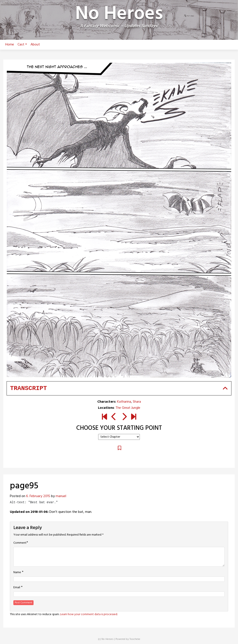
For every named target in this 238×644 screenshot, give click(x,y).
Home (10, 45)
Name (17, 573)
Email (17, 588)
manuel (61, 496)
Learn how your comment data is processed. (89, 614)
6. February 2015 (38, 496)
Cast (22, 45)
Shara (137, 402)
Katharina (124, 402)
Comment (20, 543)
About (35, 45)
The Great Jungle (128, 408)
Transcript (28, 388)
